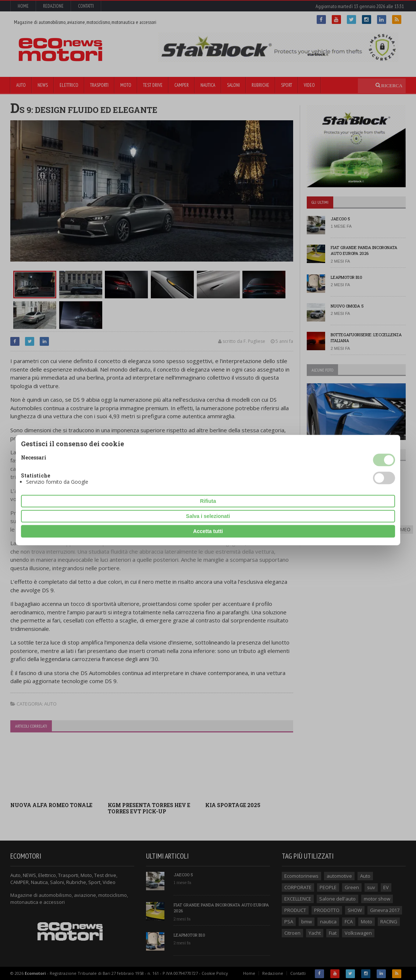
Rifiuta (208, 501)
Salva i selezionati (208, 516)
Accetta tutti (208, 531)
